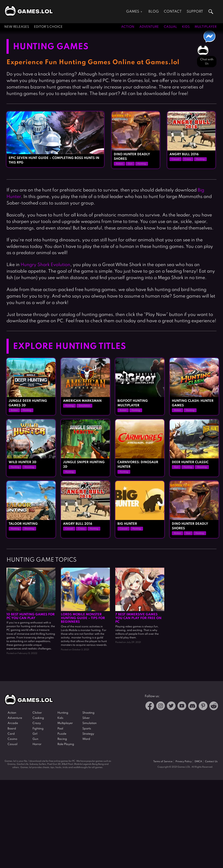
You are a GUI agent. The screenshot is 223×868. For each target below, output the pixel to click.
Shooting (29, 467)
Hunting (142, 164)
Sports (87, 729)
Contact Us (211, 762)
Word (86, 739)
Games (133, 12)
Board (12, 729)
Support (195, 12)
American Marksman (82, 401)
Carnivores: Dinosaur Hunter (138, 465)
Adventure (149, 27)
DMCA (198, 762)
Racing (62, 739)
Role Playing (66, 744)
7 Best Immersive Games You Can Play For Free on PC (138, 618)
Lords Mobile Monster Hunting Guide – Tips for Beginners (83, 618)
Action (128, 27)
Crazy (188, 159)
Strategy (88, 734)
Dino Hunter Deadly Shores (132, 157)
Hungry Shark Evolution (45, 265)
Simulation (84, 406)
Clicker (37, 713)
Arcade (13, 723)
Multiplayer (206, 27)
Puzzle (62, 734)
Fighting (38, 729)
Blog (154, 12)
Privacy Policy (184, 762)
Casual (170, 27)
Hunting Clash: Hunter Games (193, 403)
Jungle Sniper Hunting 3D (84, 465)
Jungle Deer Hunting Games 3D (28, 403)
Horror (37, 744)
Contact (173, 12)
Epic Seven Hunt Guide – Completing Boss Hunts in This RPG (54, 160)
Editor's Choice (48, 27)
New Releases (17, 27)
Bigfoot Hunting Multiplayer (133, 403)
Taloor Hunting (23, 524)
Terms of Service (163, 762)
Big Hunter (127, 524)
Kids (186, 27)
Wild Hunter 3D (23, 462)
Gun (130, 164)
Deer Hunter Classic (190, 462)
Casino (12, 739)
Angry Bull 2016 (184, 154)
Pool (60, 729)
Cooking (38, 718)
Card (11, 734)
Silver (86, 718)
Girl (35, 734)
